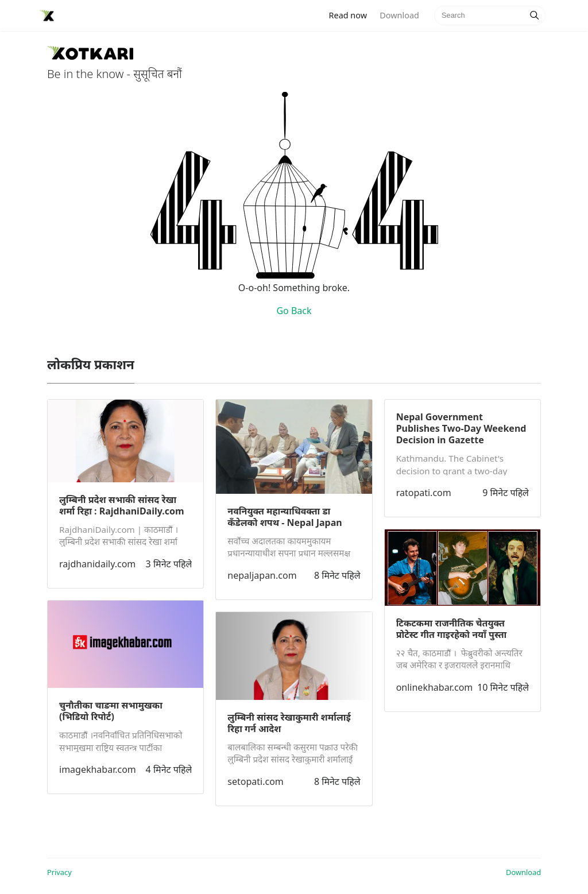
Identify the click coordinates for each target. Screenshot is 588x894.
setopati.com (255, 781)
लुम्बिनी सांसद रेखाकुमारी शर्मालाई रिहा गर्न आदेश (289, 723)
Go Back (294, 311)
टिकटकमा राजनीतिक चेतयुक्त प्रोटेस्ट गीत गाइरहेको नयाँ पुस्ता (452, 629)
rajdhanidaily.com (97, 564)
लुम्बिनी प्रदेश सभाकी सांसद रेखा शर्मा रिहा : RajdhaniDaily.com (122, 505)
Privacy (59, 872)
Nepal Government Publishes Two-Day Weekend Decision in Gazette (461, 428)
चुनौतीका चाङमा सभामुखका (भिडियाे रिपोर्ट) (111, 711)
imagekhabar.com (98, 769)
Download (399, 15)
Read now (351, 15)
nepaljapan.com (262, 575)
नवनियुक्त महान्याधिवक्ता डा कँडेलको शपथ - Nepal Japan (285, 517)
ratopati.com (424, 493)
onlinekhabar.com (435, 687)
